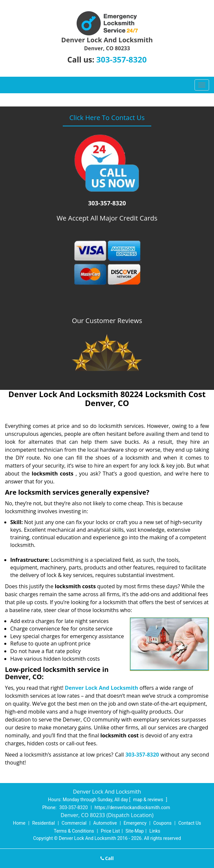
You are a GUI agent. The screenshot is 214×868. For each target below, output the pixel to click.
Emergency (135, 823)
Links (155, 831)
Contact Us (190, 823)
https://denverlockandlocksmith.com (132, 807)
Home (19, 823)
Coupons (162, 823)
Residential (43, 823)
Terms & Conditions (74, 831)
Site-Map (135, 831)
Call (107, 858)
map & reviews (149, 800)
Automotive (105, 823)
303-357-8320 (121, 59)
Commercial (74, 823)
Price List (110, 831)
